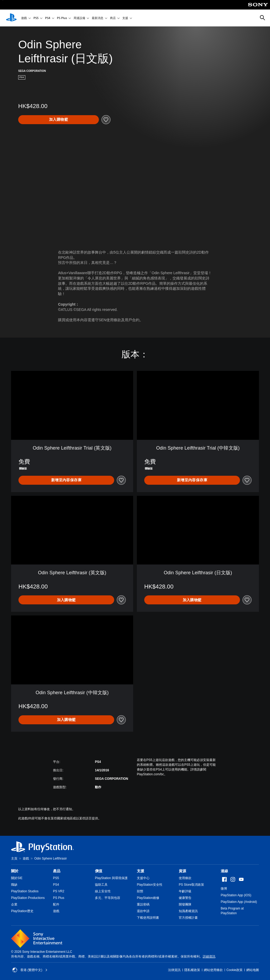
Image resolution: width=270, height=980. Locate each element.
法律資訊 (174, 970)
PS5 (36, 18)
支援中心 (143, 878)
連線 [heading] (224, 871)
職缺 (14, 885)
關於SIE (17, 878)
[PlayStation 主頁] (11, 18)
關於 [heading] (15, 871)
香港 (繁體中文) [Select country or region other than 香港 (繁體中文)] (30, 970)
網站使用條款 (213, 970)
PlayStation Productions (28, 898)
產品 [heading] (57, 871)
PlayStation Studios (25, 891)
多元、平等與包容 (108, 898)
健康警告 (185, 898)
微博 (224, 889)
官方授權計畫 (188, 918)
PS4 (48, 18)
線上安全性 (103, 891)
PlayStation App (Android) (239, 902)
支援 (125, 18)
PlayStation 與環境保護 (111, 878)
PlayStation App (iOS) (236, 895)
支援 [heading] (141, 871)
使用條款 (185, 878)
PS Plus (62, 18)
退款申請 (143, 911)
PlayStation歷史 (22, 911)
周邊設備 (79, 18)
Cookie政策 (235, 970)
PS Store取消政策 (191, 885)
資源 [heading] (182, 871)
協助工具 (101, 885)
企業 (14, 904)
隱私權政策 (192, 970)
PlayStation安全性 (150, 885)
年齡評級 (185, 891)
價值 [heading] (99, 871)
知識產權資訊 (188, 911)
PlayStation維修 (148, 898)
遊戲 (24, 18)
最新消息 (98, 18)
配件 (56, 904)
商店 (113, 18)
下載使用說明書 (148, 918)
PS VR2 (59, 891)
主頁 (14, 858)
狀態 (140, 891)
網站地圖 (253, 970)
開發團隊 (185, 904)
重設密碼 (143, 904)
